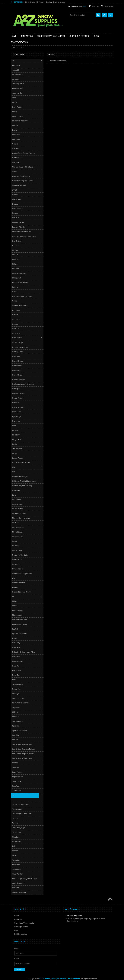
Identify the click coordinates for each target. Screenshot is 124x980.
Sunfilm (15, 763)
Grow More (17, 333)
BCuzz (15, 102)
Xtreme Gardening (19, 888)
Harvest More (17, 366)
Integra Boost (17, 440)
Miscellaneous (18, 537)
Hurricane (16, 403)
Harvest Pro (17, 370)
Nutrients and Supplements (22, 574)
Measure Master (19, 527)
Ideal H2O (16, 435)
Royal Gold (17, 675)
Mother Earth (17, 550)
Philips (15, 601)
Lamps (15, 453)
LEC (14, 467)
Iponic (15, 444)
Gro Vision (16, 319)
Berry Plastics (18, 107)
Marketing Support (19, 513)
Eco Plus (16, 218)
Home (13, 48)
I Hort (15, 426)
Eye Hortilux (17, 241)
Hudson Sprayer (19, 398)
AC (14, 61)
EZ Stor (15, 250)
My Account (40, 2)
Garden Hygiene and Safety (23, 296)
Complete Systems (19, 186)
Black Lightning (18, 116)
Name (17, 943)
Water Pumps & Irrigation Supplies (25, 874)
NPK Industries (18, 569)
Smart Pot (16, 717)
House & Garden (19, 393)
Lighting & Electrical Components (25, 481)
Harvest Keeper (18, 361)
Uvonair (15, 846)
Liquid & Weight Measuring (22, 486)
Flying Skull (17, 278)
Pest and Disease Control (22, 592)
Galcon (15, 292)
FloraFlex (16, 269)
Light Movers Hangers (21, 477)
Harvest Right (18, 375)
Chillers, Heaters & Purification (24, 167)
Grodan (15, 324)
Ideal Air (16, 430)
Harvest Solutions (19, 379)
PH (14, 597)
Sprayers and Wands (20, 731)
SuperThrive (17, 781)
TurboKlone (17, 828)
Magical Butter (18, 509)
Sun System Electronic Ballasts (24, 749)
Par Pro (15, 587)
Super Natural (18, 772)
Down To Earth (18, 209)
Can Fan (16, 149)
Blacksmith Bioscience (21, 121)
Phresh (15, 606)
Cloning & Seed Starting (21, 176)
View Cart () (109, 6)
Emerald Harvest (19, 222)
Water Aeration (18, 869)
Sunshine (16, 768)
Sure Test (16, 786)
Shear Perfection (19, 698)
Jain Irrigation (17, 449)
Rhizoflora (16, 657)
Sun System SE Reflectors (22, 758)
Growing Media (18, 352)
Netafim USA (17, 560)
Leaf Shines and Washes (22, 463)
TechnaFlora (17, 791)
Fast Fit (15, 255)
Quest (15, 638)
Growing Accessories (20, 347)
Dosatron (16, 204)
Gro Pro (15, 315)
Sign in (48, 2)
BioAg (15, 112)
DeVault (15, 195)
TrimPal (15, 814)
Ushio (15, 842)
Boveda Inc (17, 139)
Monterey (16, 546)
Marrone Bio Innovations (21, 518)
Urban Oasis (17, 837)
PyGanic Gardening (20, 634)
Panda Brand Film (19, 583)
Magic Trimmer (18, 504)
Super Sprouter (18, 777)
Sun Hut (16, 740)
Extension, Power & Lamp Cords (24, 236)
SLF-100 (16, 712)
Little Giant (16, 490)
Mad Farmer (17, 500)
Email (17, 954)
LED (14, 472)
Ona (14, 578)
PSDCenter (80, 976)
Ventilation (16, 855)
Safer (15, 680)
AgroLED (16, 70)
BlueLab (16, 125)
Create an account (59, 2)
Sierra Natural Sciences (21, 703)
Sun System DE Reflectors (22, 744)
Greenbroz (16, 310)
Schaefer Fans (18, 684)
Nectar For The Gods (20, 555)
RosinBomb (17, 671)
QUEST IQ (16, 643)
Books (15, 130)
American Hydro (18, 88)
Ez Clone (16, 246)
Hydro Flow (17, 412)
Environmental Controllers (22, 232)
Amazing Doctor (18, 84)
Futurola (16, 287)
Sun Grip (16, 735)
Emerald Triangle (19, 227)
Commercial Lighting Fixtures (23, 181)
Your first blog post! (74, 911)
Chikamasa (17, 162)
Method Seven (18, 532)
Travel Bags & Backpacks (22, 809)
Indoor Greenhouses (58, 61)
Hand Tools (17, 356)
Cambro (16, 144)
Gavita (15, 301)
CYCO (15, 190)
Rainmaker (17, 647)
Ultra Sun (16, 832)
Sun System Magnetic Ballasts (24, 754)
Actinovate (16, 65)
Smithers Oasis (18, 721)
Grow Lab (16, 329)
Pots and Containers (20, 620)
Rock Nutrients (18, 661)
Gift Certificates (30, 2)
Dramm (15, 213)
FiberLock (16, 259)
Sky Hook (16, 708)
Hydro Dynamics (19, 407)
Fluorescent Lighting (20, 273)
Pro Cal (15, 629)
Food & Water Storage (21, 283)
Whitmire (16, 883)
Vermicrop (16, 860)
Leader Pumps (18, 458)
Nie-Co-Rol (17, 564)
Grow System (17, 338)
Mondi (15, 541)
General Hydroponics (20, 306)
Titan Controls (18, 804)
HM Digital (16, 389)
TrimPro (15, 818)
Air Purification (18, 75)
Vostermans (17, 865)
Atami (15, 98)
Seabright (16, 694)
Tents (15, 795)
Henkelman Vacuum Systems (23, 384)
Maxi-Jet (16, 523)
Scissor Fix (17, 689)
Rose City (16, 666)
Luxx (14, 495)
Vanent (15, 851)
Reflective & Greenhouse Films (24, 652)
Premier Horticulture (20, 624)
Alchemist (16, 79)
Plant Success (18, 610)
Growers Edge (18, 343)
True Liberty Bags (19, 823)
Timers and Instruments (21, 800)
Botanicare (16, 135)
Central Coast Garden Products (24, 153)
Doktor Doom (17, 199)
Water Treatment (19, 878)
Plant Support (18, 615)
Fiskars (15, 264)
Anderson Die (18, 93)
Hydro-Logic (17, 417)
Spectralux (16, 726)
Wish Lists (95, 6)
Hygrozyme (17, 421)
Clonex (15, 172)
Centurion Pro (18, 158)
